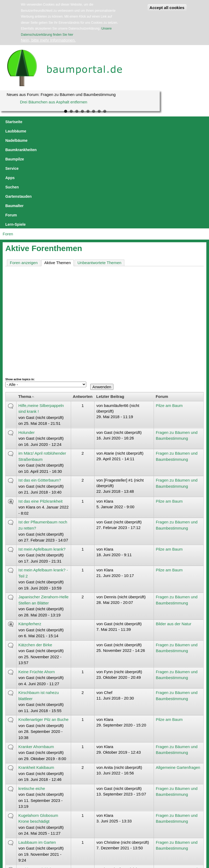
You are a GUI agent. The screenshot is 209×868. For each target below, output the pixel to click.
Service (149, 122)
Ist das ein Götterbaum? (40, 387)
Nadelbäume (65, 122)
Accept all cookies (167, 8)
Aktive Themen (59, 169)
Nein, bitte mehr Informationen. (48, 40)
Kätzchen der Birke (35, 552)
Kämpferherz (30, 530)
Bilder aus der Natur (173, 530)
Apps (165, 122)
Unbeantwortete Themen (99, 169)
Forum (66, 131)
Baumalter (46, 131)
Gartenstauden (19, 131)
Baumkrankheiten (97, 122)
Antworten (83, 303)
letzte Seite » (187, 811)
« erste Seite (22, 811)
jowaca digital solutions (51, 837)
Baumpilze (127, 122)
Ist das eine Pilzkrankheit (40, 408)
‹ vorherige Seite (52, 811)
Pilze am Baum (169, 312)
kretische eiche (32, 695)
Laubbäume (38, 122)
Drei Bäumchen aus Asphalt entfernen (54, 102)
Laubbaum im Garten (37, 749)
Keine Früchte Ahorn (37, 578)
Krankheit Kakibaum (36, 674)
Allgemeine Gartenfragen (178, 674)
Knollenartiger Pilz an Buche (43, 626)
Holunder (26, 339)
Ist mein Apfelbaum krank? (42, 456)
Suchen (182, 122)
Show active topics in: (20, 286)
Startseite (14, 122)
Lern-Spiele (88, 131)
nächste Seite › (158, 811)
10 (130, 811)
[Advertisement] (104, 218)
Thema (26, 303)
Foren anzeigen (24, 169)
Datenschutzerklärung (95, 837)
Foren (8, 141)
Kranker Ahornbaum (36, 653)
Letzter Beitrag (110, 303)
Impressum (74, 837)
